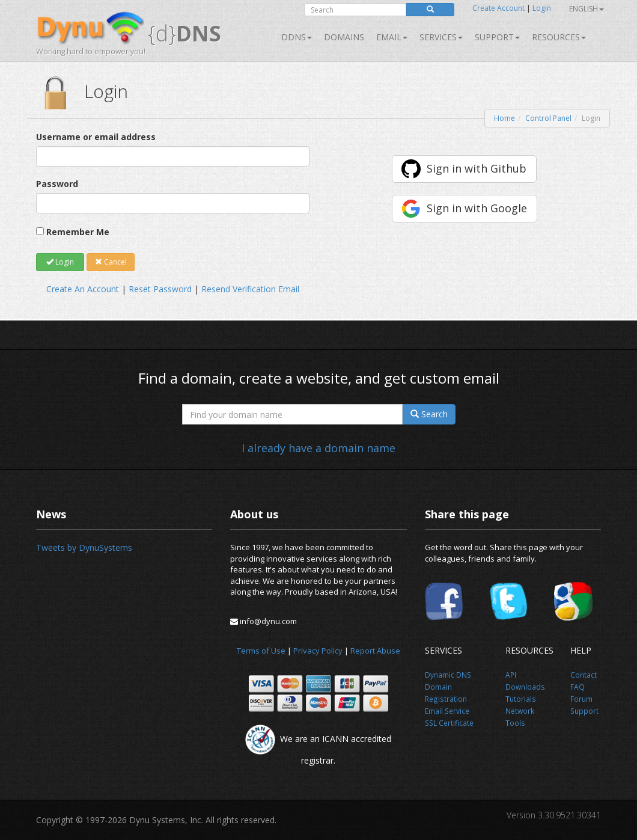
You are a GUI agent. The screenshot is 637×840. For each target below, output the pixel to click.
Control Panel (548, 118)
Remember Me (78, 232)
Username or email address (96, 137)
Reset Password (160, 289)
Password (57, 184)
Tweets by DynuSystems (84, 547)
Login (542, 8)
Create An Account (83, 289)
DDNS (297, 37)
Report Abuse (375, 651)
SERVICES (441, 37)
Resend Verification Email (250, 289)
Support (497, 37)
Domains (344, 37)
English (587, 9)
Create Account (498, 8)
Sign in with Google (477, 208)
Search (429, 414)
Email (392, 37)
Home (504, 118)
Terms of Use (261, 651)
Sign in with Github (477, 168)
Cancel (111, 262)
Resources (559, 37)
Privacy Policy (318, 651)
